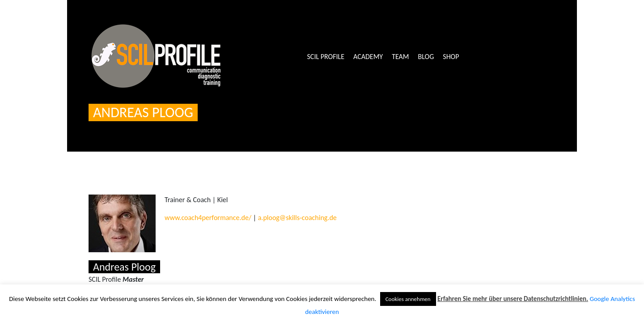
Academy (368, 57)
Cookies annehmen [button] (408, 299)
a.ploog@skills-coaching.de (297, 218)
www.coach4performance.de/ (208, 218)
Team (400, 57)
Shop (451, 57)
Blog (426, 57)
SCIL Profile (326, 57)
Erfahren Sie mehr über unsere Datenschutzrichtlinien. (513, 299)
